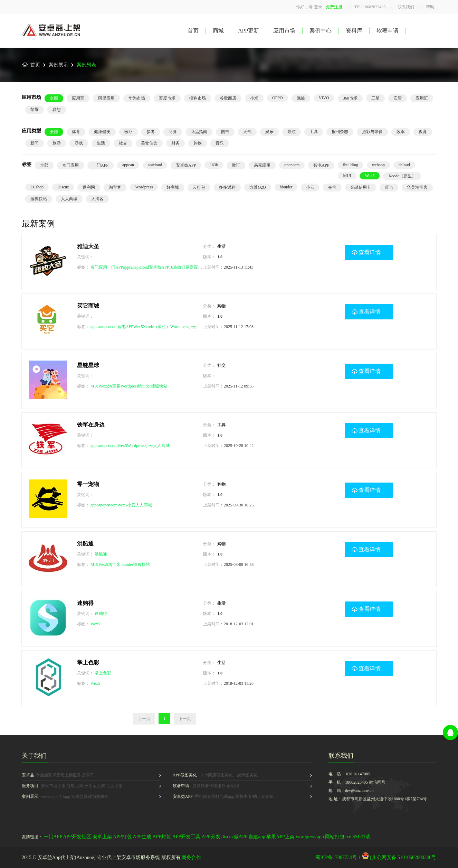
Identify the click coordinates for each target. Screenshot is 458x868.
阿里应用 (106, 98)
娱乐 (269, 132)
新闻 (35, 143)
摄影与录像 (372, 132)
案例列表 (84, 67)
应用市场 (284, 31)
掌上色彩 (88, 662)
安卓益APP (186, 165)
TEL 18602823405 (366, 7)
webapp (378, 165)
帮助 (426, 7)
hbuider (286, 187)
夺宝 (332, 187)
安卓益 (28, 775)
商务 (173, 132)
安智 (398, 98)
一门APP (101, 165)
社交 (123, 143)
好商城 (173, 187)
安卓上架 (102, 837)
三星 (375, 98)
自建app (257, 837)
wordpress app (310, 837)
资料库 (354, 31)
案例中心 (321, 31)
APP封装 (162, 837)
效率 (401, 132)
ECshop (37, 187)
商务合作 (191, 857)
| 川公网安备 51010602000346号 (399, 857)
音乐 (220, 143)
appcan (128, 165)
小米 (254, 98)
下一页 (185, 719)
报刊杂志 (340, 132)
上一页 (144, 719)
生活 (101, 143)
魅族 (301, 98)
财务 (175, 143)
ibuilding (350, 165)
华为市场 (137, 98)
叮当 (389, 187)
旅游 (57, 143)
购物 (198, 143)
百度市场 (167, 98)
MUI (347, 176)
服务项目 (30, 786)
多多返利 (227, 187)
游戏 (79, 143)
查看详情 (366, 250)
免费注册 (334, 7)
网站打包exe (338, 837)
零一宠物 (88, 484)
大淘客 (97, 199)
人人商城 (69, 199)
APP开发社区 (77, 837)
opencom (292, 165)
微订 (236, 165)
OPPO (278, 98)
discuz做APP (234, 837)
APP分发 (211, 837)
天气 (247, 132)
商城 (218, 31)
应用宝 (78, 98)
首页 (193, 31)
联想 (57, 110)
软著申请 (388, 31)
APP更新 (249, 31)
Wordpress (144, 187)
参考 (151, 132)
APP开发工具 (187, 837)
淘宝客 (115, 187)
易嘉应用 (262, 165)
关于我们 (34, 756)
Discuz (63, 187)
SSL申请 (361, 837)
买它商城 (88, 306)
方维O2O (257, 187)
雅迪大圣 (88, 246)
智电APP (321, 165)
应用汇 (422, 98)
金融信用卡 (361, 187)
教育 (423, 132)
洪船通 (85, 544)
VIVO (324, 98)
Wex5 (370, 176)
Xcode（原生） (402, 176)
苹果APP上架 (280, 837)
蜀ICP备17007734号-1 (338, 857)
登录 (318, 7)
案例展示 (56, 67)
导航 (292, 132)
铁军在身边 (91, 425)
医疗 (128, 132)
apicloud (155, 165)
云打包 (199, 187)
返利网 (89, 187)
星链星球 (88, 365)
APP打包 (122, 837)
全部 (54, 98)
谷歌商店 (228, 98)
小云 (310, 187)
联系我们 (402, 7)
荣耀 (35, 110)
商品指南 (199, 132)
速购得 (85, 603)
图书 (225, 132)
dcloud (404, 165)
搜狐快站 (39, 199)
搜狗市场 (198, 98)
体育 (76, 132)
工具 (314, 132)
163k (214, 165)
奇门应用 (70, 165)
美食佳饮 (149, 143)
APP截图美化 (185, 775)
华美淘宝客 (417, 187)
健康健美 (102, 132)
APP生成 (142, 837)
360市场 (350, 98)
